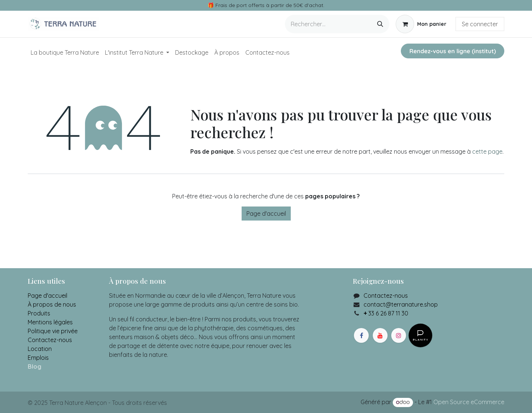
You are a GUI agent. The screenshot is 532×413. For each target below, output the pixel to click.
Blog (35, 366)
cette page (487, 151)
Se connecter (480, 24)
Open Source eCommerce (469, 402)
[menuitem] (65, 52)
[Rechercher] (380, 24)
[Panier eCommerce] (421, 24)
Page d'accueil (266, 214)
